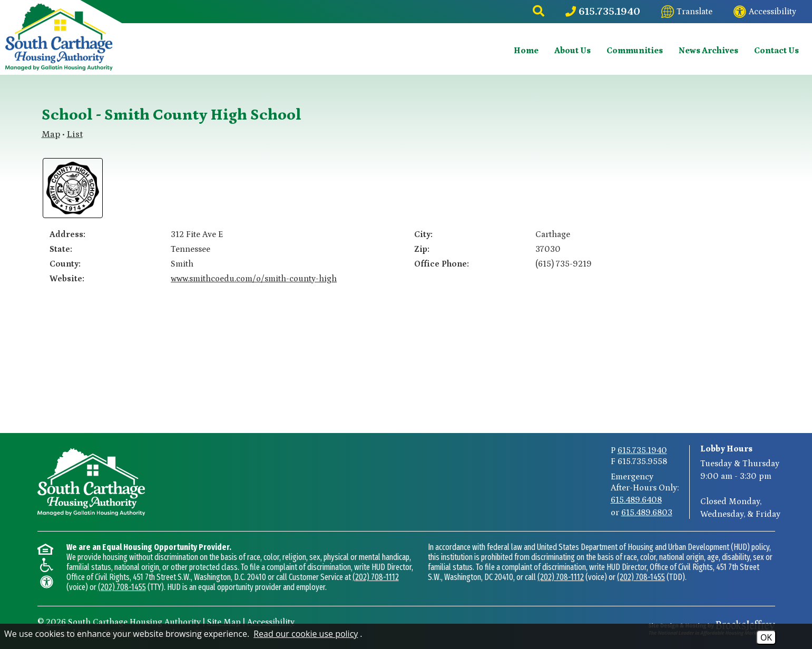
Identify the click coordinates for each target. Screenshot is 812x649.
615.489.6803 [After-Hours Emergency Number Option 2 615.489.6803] (647, 513)
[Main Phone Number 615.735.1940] (603, 12)
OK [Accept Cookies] (766, 637)
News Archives (708, 51)
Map (51, 134)
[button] (539, 12)
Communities (635, 51)
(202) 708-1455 (122, 587)
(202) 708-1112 (376, 577)
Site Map (224, 622)
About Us (573, 51)
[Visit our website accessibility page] (765, 12)
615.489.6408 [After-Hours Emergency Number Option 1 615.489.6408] (636, 500)
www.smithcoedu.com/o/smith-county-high (254, 279)
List (75, 134)
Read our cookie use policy (306, 634)
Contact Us (776, 51)
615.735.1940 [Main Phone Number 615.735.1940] (642, 450)
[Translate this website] (687, 12)
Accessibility (271, 622)
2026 (56, 622)
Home (526, 51)
